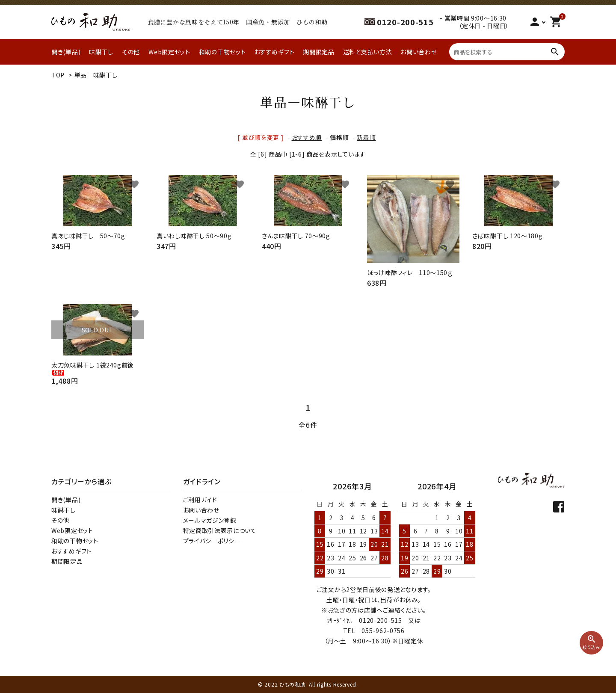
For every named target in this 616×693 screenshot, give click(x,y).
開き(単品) (66, 52)
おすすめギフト (274, 52)
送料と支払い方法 (368, 52)
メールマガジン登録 (210, 520)
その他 (131, 52)
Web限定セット (169, 52)
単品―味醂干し (96, 75)
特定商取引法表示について (220, 530)
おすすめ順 (307, 137)
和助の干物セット (222, 52)
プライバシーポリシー (212, 541)
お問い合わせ (419, 52)
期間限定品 (319, 52)
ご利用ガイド (200, 500)
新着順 (366, 137)
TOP (58, 75)
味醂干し (101, 52)
